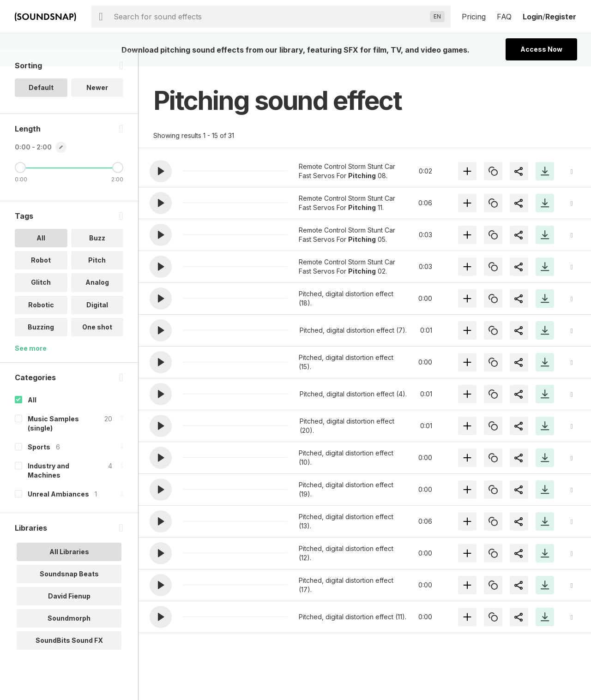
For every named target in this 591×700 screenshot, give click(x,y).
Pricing (474, 17)
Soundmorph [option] (69, 633)
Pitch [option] (97, 276)
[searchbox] (270, 17)
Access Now (541, 49)
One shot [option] (97, 342)
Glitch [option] (41, 298)
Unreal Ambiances (58, 509)
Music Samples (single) (53, 439)
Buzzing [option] (41, 342)
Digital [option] (97, 320)
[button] (161, 171)
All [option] (41, 254)
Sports (39, 462)
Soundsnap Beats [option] (69, 589)
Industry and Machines (48, 486)
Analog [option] (97, 298)
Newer (97, 103)
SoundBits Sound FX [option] (69, 655)
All (32, 415)
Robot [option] (41, 276)
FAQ (504, 17)
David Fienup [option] (69, 611)
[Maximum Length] (118, 183)
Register (561, 17)
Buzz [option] (97, 254)
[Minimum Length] (20, 183)
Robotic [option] (41, 320)
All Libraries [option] (69, 567)
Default (41, 103)
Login (533, 17)
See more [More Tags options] (31, 363)
